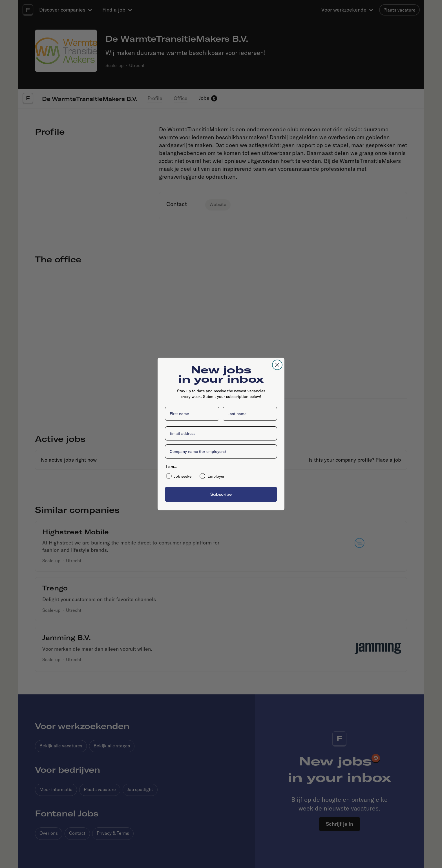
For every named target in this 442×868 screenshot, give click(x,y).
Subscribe (221, 494)
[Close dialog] (277, 365)
